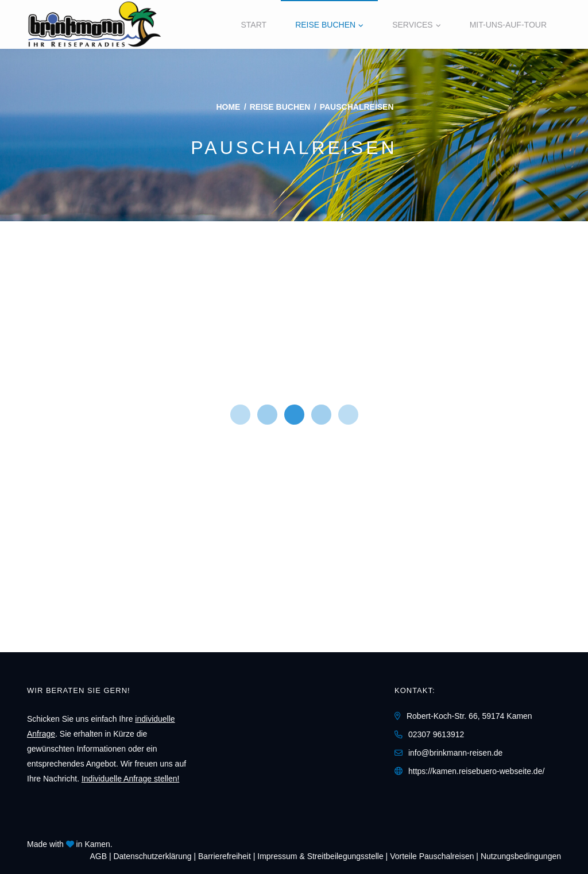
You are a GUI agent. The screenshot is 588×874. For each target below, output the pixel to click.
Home (228, 107)
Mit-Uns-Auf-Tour (508, 25)
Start (254, 25)
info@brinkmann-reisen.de (455, 753)
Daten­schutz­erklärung (152, 856)
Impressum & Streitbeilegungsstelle (320, 856)
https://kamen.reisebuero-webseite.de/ (476, 771)
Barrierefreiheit (225, 856)
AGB (98, 856)
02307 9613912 (436, 734)
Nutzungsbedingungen (521, 856)
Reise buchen (325, 25)
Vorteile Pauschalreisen (432, 856)
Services (413, 25)
